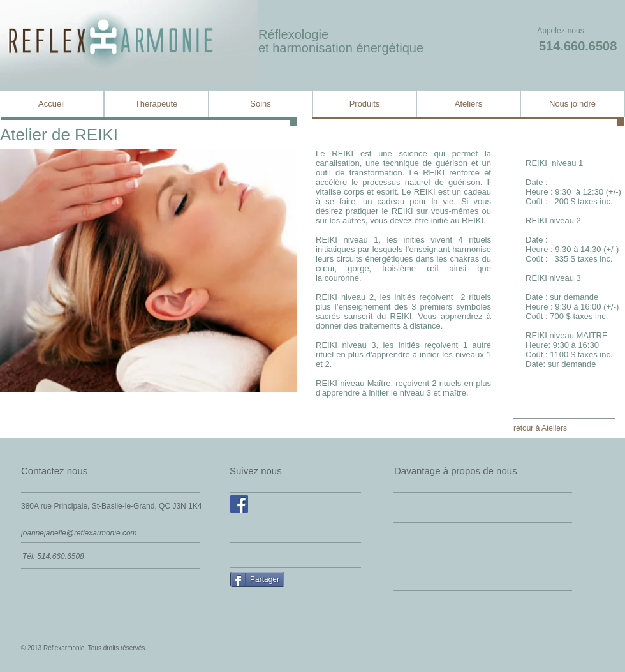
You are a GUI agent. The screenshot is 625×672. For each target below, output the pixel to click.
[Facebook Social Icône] (239, 504)
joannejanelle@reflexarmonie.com (79, 533)
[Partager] (257, 579)
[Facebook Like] (260, 530)
